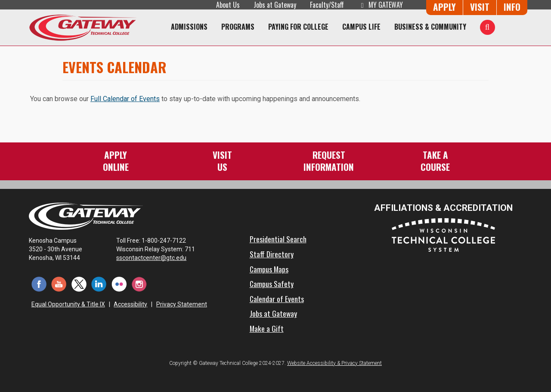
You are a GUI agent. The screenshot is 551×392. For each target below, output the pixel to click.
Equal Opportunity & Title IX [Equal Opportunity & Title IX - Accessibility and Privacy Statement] (68, 304)
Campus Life (361, 27)
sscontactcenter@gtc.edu (155, 258)
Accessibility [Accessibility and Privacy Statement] (130, 304)
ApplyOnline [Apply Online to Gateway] (116, 161)
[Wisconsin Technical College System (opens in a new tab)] (443, 234)
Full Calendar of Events (125, 99)
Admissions (189, 27)
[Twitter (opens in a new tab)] (79, 284)
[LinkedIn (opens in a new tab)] (99, 284)
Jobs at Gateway (275, 5)
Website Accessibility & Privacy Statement (334, 363)
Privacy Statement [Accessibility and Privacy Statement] (182, 304)
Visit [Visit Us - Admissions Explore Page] (480, 7)
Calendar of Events (277, 299)
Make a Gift (267, 328)
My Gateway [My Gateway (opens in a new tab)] (380, 5)
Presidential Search (278, 239)
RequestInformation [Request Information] (329, 161)
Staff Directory (272, 254)
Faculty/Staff (327, 5)
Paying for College (298, 27)
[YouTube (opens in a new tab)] (59, 284)
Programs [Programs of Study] (238, 27)
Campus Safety (272, 284)
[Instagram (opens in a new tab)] (139, 284)
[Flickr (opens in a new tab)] (119, 284)
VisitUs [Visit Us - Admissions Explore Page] (222, 161)
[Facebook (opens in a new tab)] (39, 284)
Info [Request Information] (512, 7)
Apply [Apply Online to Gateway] (444, 7)
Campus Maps (269, 269)
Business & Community (430, 27)
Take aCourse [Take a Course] (435, 161)
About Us (228, 5)
